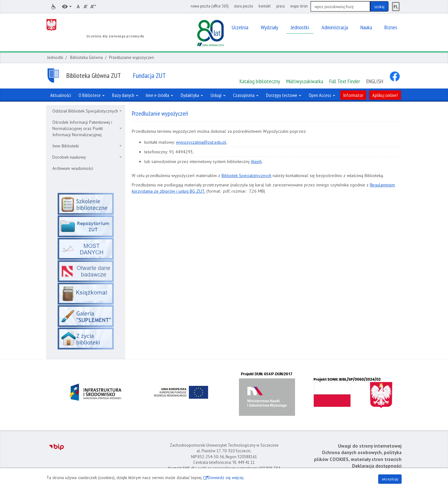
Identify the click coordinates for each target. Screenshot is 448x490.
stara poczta (243, 6)
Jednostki (55, 58)
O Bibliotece (92, 95)
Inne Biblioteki (87, 146)
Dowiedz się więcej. (226, 478)
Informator (353, 95)
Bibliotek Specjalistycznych (246, 175)
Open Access (322, 95)
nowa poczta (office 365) (210, 6)
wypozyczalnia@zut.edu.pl (201, 142)
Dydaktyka (192, 95)
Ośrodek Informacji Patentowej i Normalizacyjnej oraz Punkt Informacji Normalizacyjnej (87, 128)
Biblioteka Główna (86, 58)
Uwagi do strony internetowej (370, 446)
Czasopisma (246, 95)
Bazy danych (125, 95)
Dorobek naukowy (87, 157)
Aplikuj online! (385, 95)
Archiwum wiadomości (73, 168)
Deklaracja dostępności (377, 466)
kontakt (265, 6)
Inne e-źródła (160, 95)
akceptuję (390, 479)
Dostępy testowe (284, 95)
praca (281, 6)
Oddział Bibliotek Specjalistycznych (87, 111)
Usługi (218, 95)
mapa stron (299, 6)
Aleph (256, 161)
